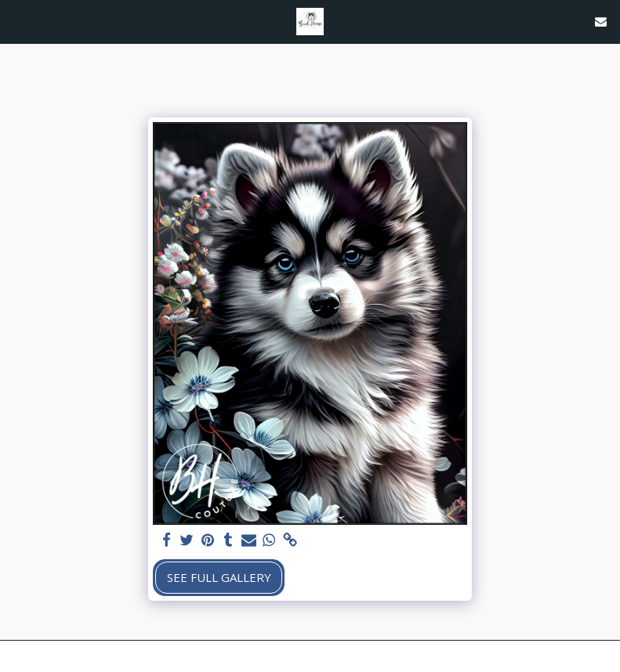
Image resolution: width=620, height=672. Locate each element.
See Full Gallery (219, 577)
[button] (17, 21)
